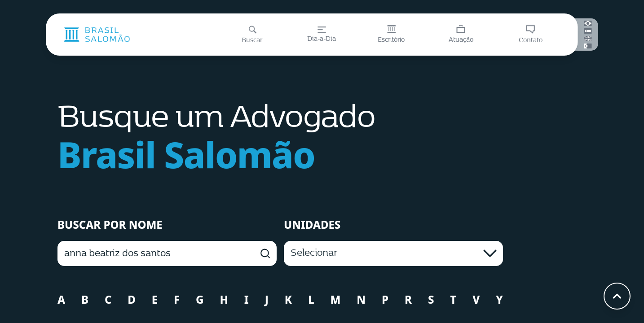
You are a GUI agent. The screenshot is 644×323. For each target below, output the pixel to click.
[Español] (588, 31)
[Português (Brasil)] (588, 23)
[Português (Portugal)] (588, 46)
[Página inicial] (97, 35)
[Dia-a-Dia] (322, 35)
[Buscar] (252, 35)
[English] (588, 39)
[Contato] (531, 35)
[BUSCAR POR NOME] (167, 253)
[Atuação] (461, 35)
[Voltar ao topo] (617, 296)
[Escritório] (391, 35)
